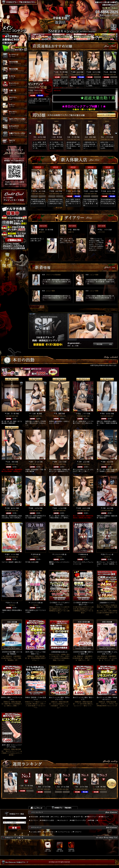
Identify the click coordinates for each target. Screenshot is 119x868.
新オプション (107, 554)
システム (56, 817)
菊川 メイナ (11, 554)
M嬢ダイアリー (92, 817)
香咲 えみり (59, 462)
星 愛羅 (73, 230)
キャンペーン (67, 817)
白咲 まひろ (93, 72)
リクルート (78, 832)
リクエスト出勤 (59, 554)
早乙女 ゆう (37, 191)
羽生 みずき (34, 90)
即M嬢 (92, 820)
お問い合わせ (49, 832)
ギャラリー (34, 820)
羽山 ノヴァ (105, 137)
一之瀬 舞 (55, 137)
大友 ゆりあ (61, 787)
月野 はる (82, 462)
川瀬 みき (106, 508)
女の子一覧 (79, 817)
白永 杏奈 (109, 72)
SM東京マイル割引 (48, 820)
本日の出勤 (34, 817)
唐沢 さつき (35, 462)
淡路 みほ (76, 72)
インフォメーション (64, 832)
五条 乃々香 (60, 72)
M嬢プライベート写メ (79, 820)
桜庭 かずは (35, 508)
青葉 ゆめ (55, 191)
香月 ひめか (90, 191)
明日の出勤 (45, 817)
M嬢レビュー (105, 817)
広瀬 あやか (107, 191)
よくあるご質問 (36, 832)
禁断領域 (83, 554)
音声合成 (35, 554)
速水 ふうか (59, 508)
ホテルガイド (64, 820)
